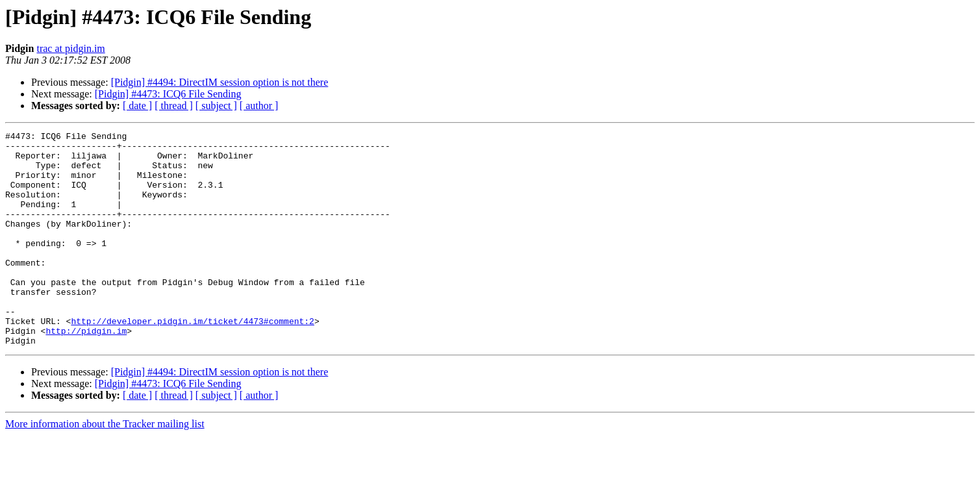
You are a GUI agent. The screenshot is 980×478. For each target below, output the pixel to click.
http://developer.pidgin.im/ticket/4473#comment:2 (192, 360)
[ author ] (259, 106)
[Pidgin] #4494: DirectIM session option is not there (220, 82)
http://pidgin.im (86, 371)
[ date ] (137, 106)
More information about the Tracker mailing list (105, 467)
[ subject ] (216, 106)
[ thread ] (174, 106)
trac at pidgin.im (70, 48)
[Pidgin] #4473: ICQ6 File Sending (168, 94)
